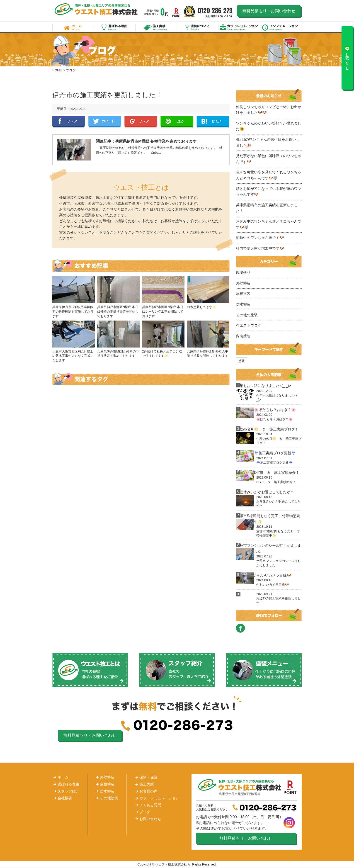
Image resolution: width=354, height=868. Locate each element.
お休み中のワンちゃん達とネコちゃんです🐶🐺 (269, 224)
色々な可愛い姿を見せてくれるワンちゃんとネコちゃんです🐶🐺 (269, 175)
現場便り (243, 273)
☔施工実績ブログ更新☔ (275, 453)
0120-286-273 (215, 13)
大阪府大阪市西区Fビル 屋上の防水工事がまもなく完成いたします (73, 356)
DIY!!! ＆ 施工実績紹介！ (277, 473)
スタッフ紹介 (68, 791)
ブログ (145, 812)
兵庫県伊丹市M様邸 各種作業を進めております (156, 141)
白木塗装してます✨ (202, 307)
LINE (177, 122)
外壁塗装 (243, 283)
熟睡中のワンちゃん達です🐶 (260, 238)
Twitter (105, 122)
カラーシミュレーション (239, 27)
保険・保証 (148, 777)
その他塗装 (109, 798)
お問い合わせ (150, 819)
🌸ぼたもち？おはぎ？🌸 (275, 410)
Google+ (141, 122)
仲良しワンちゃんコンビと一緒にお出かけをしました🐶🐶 (269, 110)
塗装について (198, 27)
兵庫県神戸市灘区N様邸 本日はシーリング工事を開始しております (163, 311)
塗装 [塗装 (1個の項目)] (242, 361)
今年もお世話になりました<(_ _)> (264, 386)
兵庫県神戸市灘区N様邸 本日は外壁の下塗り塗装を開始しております (118, 311)
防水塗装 (243, 304)
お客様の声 (148, 791)
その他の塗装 (247, 315)
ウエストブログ (249, 325)
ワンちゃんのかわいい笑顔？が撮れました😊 (269, 126)
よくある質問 (150, 805)
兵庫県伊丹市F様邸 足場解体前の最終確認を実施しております (73, 311)
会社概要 (65, 798)
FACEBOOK (240, 628)
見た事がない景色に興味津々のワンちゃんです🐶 (269, 159)
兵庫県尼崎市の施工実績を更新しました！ (267, 208)
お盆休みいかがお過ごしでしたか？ (265, 492)
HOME (57, 70)
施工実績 (156, 27)
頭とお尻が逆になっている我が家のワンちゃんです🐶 (269, 192)
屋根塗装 (243, 294)
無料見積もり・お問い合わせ (269, 11)
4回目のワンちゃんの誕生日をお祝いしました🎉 (268, 142)
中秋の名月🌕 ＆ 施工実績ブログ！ (267, 429)
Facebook (69, 122)
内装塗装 (243, 336)
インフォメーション (281, 27)
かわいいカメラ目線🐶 (273, 575)
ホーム (73, 27)
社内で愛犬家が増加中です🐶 (260, 248)
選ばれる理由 (115, 27)
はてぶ (213, 122)
